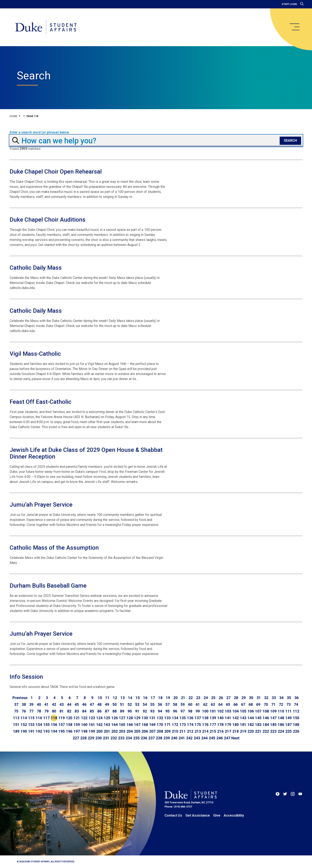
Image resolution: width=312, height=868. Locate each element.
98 (190, 711)
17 (153, 698)
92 (145, 711)
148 (281, 718)
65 (228, 704)
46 (84, 704)
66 (236, 704)
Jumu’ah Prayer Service (41, 505)
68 (251, 704)
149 (288, 718)
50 (115, 704)
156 (54, 725)
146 (266, 718)
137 (198, 718)
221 (258, 731)
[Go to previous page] (20, 698)
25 (213, 698)
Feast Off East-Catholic (41, 402)
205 (137, 731)
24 (206, 698)
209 (167, 731)
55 (152, 704)
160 (84, 725)
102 (220, 711)
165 (122, 725)
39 (31, 704)
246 (220, 738)
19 (168, 698)
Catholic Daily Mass (36, 268)
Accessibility (234, 815)
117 (46, 718)
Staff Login (289, 4)
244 (204, 738)
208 (160, 731)
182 (251, 725)
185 (273, 725)
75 (16, 711)
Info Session (26, 677)
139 (213, 718)
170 (160, 725)
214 (205, 731)
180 (236, 725)
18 (160, 698)
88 (115, 711)
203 (122, 731)
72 (281, 704)
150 (296, 718)
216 (220, 731)
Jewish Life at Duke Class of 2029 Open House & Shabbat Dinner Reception (86, 453)
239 (167, 738)
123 (92, 718)
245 (212, 738)
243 (197, 738)
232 (114, 738)
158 (69, 725)
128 (130, 718)
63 (213, 704)
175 (198, 725)
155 (46, 725)
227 (76, 738)
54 (145, 704)
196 (69, 731)
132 (160, 718)
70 (266, 704)
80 (54, 711)
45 (77, 704)
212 (190, 731)
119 (62, 718)
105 (243, 711)
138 (205, 718)
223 (273, 731)
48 (99, 704)
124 (99, 718)
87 (107, 711)
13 (122, 698)
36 (296, 698)
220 (251, 731)
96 (175, 711)
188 (296, 725)
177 (213, 725)
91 (137, 711)
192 (39, 731)
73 (288, 704)
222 (266, 731)
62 (205, 704)
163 (107, 725)
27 (228, 698)
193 (46, 731)
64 (220, 704)
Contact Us (173, 815)
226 (296, 731)
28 (236, 698)
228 (83, 738)
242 (189, 738)
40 (39, 704)
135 (183, 718)
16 (145, 698)
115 (31, 718)
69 (258, 704)
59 (183, 704)
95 (167, 711)
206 (145, 731)
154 (39, 725)
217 (228, 731)
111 (288, 711)
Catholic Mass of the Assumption (54, 548)
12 (115, 698)
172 (175, 725)
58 (175, 704)
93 (152, 711)
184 (266, 725)
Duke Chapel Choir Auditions (48, 220)
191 (31, 731)
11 (107, 698)
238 (159, 738)
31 (259, 698)
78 (39, 711)
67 (243, 704)
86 (99, 711)
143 (243, 718)
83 (77, 711)
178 (220, 725)
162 (99, 725)
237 (151, 738)
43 (62, 704)
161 (92, 725)
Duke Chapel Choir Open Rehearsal (56, 172)
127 (122, 718)
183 (258, 725)
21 (183, 698)
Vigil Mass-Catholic (35, 354)
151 (16, 725)
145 (258, 718)
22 (191, 698)
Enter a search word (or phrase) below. (40, 132)
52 (130, 704)
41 (46, 704)
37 (16, 704)
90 (130, 711)
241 (182, 738)
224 (281, 731)
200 (99, 731)
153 (31, 725)
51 (122, 704)
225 (288, 731)
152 (24, 725)
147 (273, 718)
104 (236, 711)
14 (130, 698)
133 (167, 718)
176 (205, 725)
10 (100, 698)
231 (106, 738)
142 (236, 718)
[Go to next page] (235, 738)
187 (288, 725)
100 (205, 711)
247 (227, 738)
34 (281, 698)
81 (62, 711)
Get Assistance (198, 815)
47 (92, 704)
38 (24, 704)
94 (160, 711)
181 (243, 725)
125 (107, 718)
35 (289, 698)
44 (69, 704)
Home (13, 116)
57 (167, 704)
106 (251, 711)
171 (167, 725)
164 (115, 725)
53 (137, 704)
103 (228, 711)
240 (174, 738)
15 (138, 698)
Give (217, 815)
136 (190, 718)
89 (122, 711)
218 (236, 731)
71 (273, 704)
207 (152, 731)
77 (31, 711)
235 (136, 738)
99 (198, 711)
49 (107, 704)
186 (281, 725)
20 (175, 698)
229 (91, 738)
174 (190, 725)
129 (137, 718)
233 (121, 738)
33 (274, 698)
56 (160, 704)
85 (92, 711)
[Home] (46, 27)
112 (296, 711)
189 (16, 731)
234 (129, 738)
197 (77, 731)
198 (84, 731)
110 (281, 711)
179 (228, 725)
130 (145, 718)
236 (144, 738)
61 (198, 704)
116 (39, 718)
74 (296, 704)
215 (213, 731)
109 (273, 711)
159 (77, 725)
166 (130, 725)
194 (54, 731)
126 (115, 718)
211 (183, 731)
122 (84, 718)
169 (152, 725)
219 (243, 731)
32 (266, 698)
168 (145, 725)
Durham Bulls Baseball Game (48, 586)
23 (198, 698)
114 (24, 718)
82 (69, 711)
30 (251, 698)
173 (183, 725)
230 (99, 738)
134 (175, 718)
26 (221, 698)
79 (46, 711)
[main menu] (294, 27)
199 (92, 731)
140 (220, 718)
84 (84, 711)
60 (190, 704)
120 (69, 718)
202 (115, 731)
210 (175, 731)
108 (266, 711)
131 (152, 718)
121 (77, 718)
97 (183, 711)
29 (244, 698)
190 (24, 731)
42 (54, 704)
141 (228, 718)
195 (62, 731)
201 (107, 731)
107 (258, 711)
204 (130, 731)
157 (62, 725)
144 (251, 718)
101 (213, 711)
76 (24, 711)
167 (137, 725)
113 (16, 718)
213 (198, 731)
